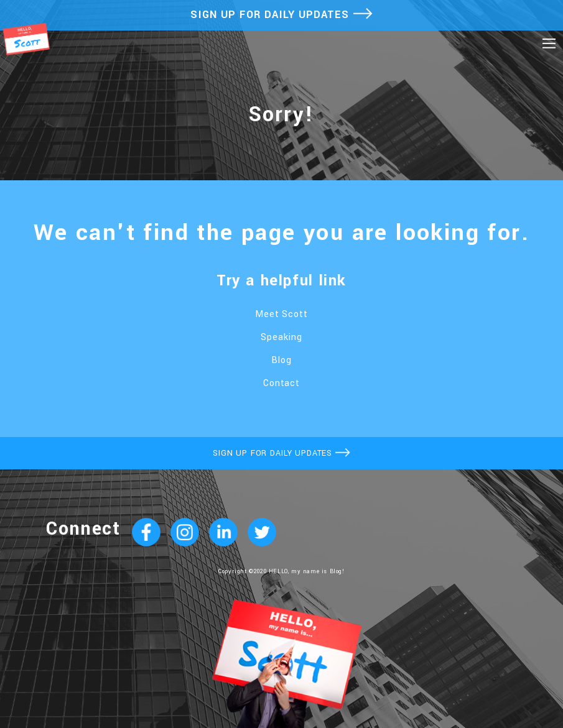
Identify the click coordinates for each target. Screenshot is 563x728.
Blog (281, 360)
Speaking (281, 337)
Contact (282, 383)
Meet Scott (282, 314)
